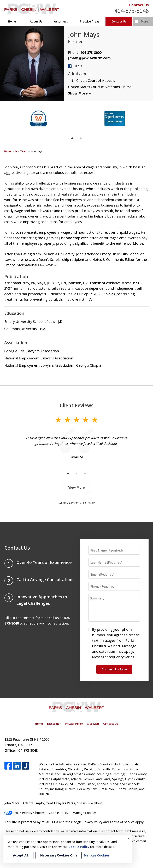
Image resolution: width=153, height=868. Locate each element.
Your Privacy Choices (24, 813)
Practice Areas (90, 21)
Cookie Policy (59, 813)
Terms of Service (122, 822)
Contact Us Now (114, 669)
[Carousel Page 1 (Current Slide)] (72, 138)
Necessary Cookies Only (59, 855)
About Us (36, 21)
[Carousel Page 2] (81, 138)
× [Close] (129, 838)
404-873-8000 (91, 52)
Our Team (21, 151)
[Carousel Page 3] (85, 474)
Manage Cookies (85, 813)
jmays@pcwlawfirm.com (89, 58)
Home (12, 21)
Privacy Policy (74, 724)
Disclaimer (54, 724)
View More (76, 487)
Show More (78, 93)
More (145, 21)
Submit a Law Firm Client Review (77, 503)
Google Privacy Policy (87, 822)
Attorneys (61, 21)
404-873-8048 (132, 11)
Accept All (21, 855)
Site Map (93, 724)
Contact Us (139, 5)
